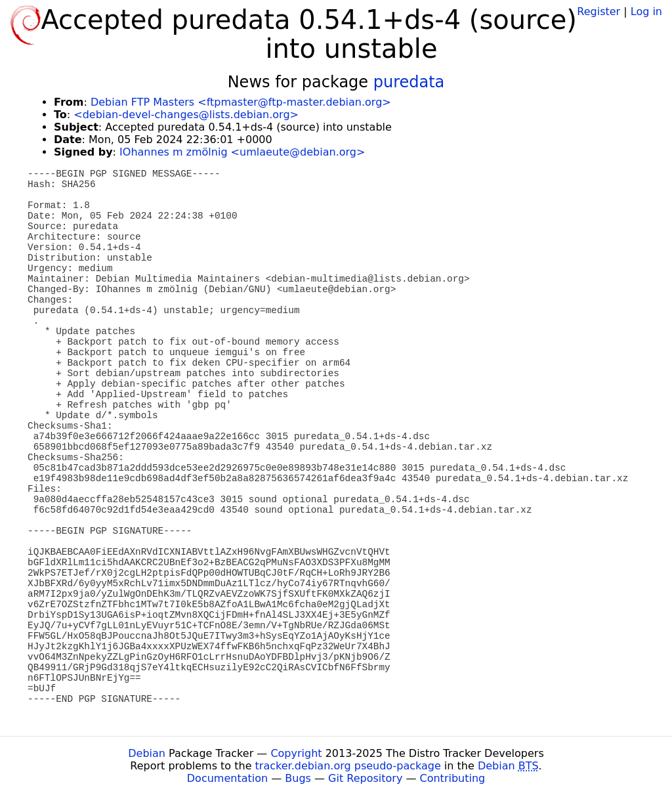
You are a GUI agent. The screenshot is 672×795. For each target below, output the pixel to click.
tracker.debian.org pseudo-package (348, 766)
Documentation (227, 778)
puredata (409, 82)
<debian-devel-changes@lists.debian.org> (186, 115)
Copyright (296, 753)
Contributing (453, 778)
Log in (646, 11)
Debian (147, 753)
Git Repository (365, 778)
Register (598, 11)
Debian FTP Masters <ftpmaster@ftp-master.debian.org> (241, 102)
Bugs (298, 778)
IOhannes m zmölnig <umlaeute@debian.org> (242, 152)
